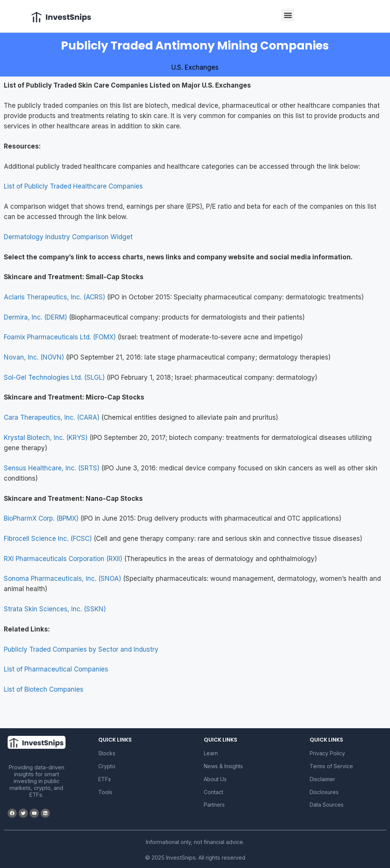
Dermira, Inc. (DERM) (35, 317)
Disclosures (324, 792)
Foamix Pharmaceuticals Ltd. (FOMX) (60, 337)
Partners (214, 805)
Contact (213, 792)
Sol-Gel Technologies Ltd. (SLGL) (54, 377)
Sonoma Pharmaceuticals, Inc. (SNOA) (62, 579)
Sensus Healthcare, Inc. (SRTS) (52, 468)
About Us (215, 779)
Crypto (107, 766)
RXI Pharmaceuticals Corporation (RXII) (63, 559)
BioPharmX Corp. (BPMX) (41, 518)
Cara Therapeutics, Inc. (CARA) (52, 417)
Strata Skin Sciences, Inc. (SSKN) (55, 609)
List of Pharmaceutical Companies (56, 669)
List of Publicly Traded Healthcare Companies (73, 186)
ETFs (105, 779)
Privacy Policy (327, 753)
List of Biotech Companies (44, 689)
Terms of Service (331, 766)
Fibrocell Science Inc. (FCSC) (48, 539)
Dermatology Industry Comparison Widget (68, 237)
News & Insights (223, 766)
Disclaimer (322, 779)
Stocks (107, 753)
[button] (288, 15)
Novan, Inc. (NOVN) (34, 357)
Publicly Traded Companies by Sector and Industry (81, 649)
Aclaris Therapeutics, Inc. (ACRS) (54, 297)
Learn (211, 753)
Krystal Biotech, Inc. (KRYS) (46, 438)
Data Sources (327, 805)
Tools (105, 792)
